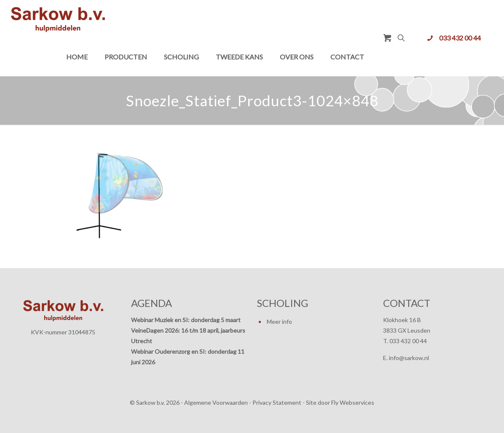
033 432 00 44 (460, 38)
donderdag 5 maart (216, 320)
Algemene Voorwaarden (216, 402)
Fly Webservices (353, 402)
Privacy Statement (277, 402)
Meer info (279, 321)
